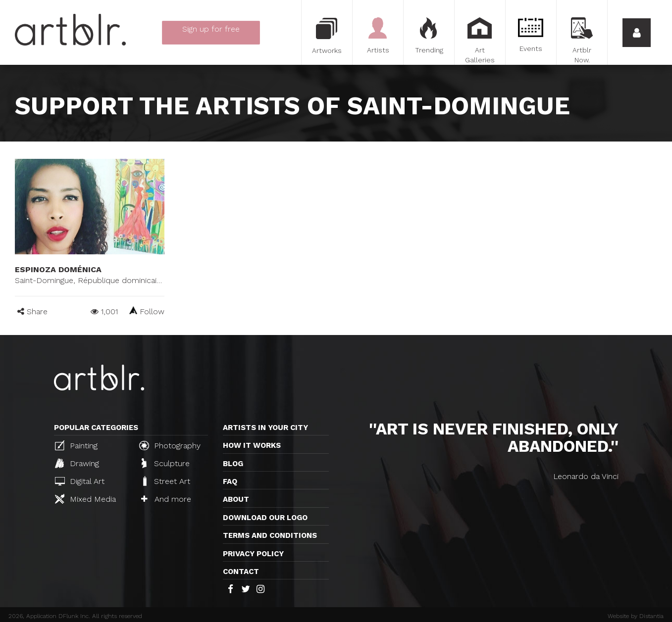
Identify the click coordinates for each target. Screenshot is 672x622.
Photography (170, 445)
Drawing (77, 463)
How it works (252, 445)
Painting (76, 445)
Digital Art (80, 481)
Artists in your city (265, 428)
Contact (241, 572)
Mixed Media (85, 499)
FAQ (230, 481)
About (236, 499)
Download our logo (265, 518)
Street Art (166, 481)
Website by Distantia (636, 616)
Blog (233, 464)
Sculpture (166, 463)
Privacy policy (253, 554)
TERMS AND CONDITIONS (270, 535)
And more (166, 499)
